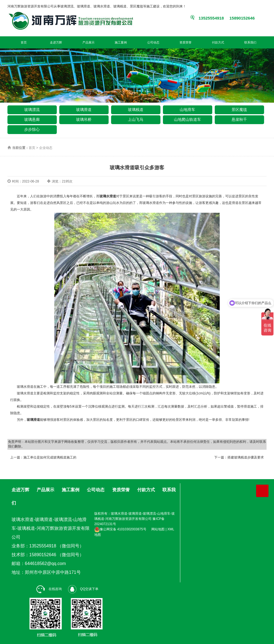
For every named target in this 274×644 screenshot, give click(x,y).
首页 (24, 42)
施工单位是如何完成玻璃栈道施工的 (50, 457)
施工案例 (121, 42)
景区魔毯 (239, 110)
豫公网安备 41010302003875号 (120, 529)
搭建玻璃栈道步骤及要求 (246, 457)
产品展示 (88, 42)
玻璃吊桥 (84, 119)
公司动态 (153, 42)
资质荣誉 (186, 42)
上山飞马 (136, 119)
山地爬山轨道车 (187, 119)
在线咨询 (49, 589)
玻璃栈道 (136, 110)
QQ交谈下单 (83, 589)
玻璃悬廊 (32, 119)
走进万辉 (56, 42)
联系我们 (250, 42)
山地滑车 (187, 110)
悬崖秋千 (239, 119)
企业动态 (46, 148)
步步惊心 (32, 129)
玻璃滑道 (84, 110)
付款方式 (218, 42)
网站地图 (158, 529)
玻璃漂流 (32, 110)
